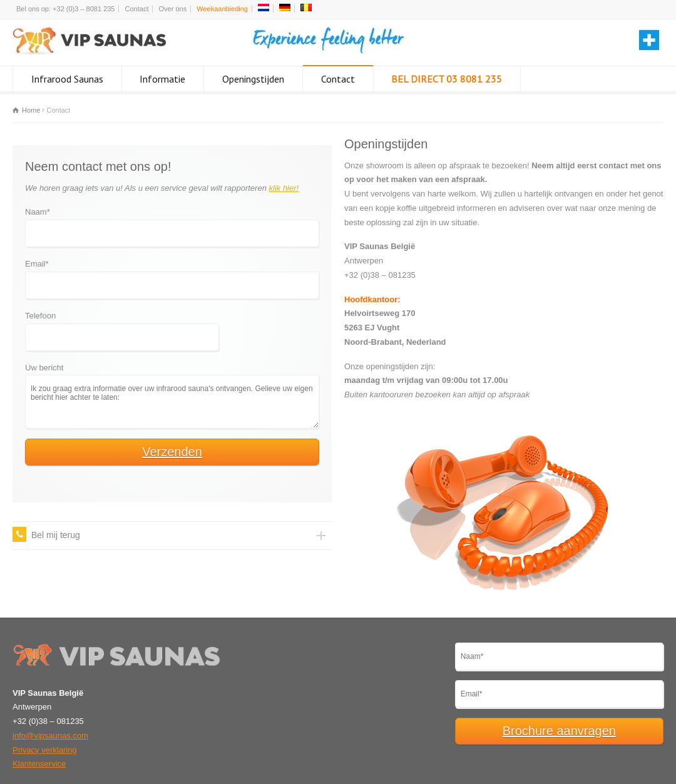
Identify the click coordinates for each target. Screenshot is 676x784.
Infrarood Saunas (67, 79)
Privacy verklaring (45, 750)
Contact (137, 9)
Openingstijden (253, 79)
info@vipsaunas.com (50, 736)
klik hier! (284, 188)
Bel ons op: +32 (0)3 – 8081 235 (65, 9)
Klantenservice (39, 764)
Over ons (173, 9)
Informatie (162, 79)
